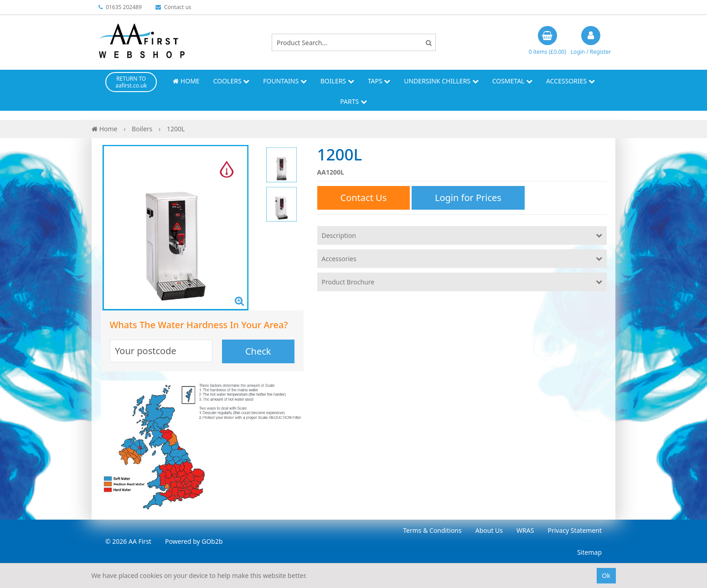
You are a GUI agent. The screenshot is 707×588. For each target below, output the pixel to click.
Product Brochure (348, 282)
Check (258, 351)
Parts (353, 101)
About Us (489, 530)
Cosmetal (512, 81)
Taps (379, 81)
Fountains (285, 81)
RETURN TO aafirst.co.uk (131, 82)
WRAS (525, 530)
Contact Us (364, 198)
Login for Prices (468, 198)
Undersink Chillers (441, 81)
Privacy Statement (575, 530)
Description (339, 235)
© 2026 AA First (128, 541)
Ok (606, 575)
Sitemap (589, 552)
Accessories (570, 81)
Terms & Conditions (432, 530)
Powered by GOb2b (194, 541)
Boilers (337, 81)
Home (186, 81)
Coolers (232, 81)
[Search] (429, 43)
